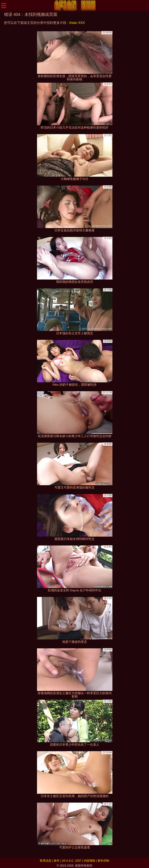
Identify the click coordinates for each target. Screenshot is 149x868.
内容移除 (90, 861)
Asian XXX (77, 23)
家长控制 (103, 861)
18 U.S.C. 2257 (72, 861)
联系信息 (46, 861)
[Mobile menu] (4, 6)
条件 (57, 861)
